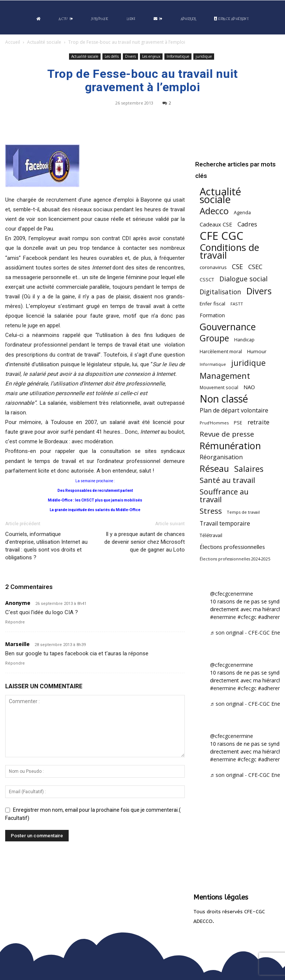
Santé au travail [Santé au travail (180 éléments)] (227, 480)
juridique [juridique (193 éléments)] (248, 363)
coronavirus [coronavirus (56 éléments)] (213, 267)
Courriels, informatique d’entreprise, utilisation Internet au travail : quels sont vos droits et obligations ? (46, 546)
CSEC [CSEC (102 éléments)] (255, 267)
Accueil (13, 42)
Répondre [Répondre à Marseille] (15, 663)
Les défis (112, 56)
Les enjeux (151, 56)
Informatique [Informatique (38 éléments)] (213, 364)
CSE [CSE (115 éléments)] (237, 267)
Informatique (178, 56)
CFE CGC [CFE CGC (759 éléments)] (222, 236)
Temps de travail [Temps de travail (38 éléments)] (243, 512)
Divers (130, 56)
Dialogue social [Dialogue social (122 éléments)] (243, 279)
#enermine (223, 617)
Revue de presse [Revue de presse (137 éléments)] (227, 434)
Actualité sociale (44, 42)
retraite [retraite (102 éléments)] (258, 422)
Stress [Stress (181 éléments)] (211, 511)
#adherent (270, 617)
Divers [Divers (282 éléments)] (259, 291)
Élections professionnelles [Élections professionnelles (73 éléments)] (232, 547)
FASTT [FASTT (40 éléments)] (237, 304)
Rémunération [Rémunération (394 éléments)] (230, 446)
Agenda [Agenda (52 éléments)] (242, 212)
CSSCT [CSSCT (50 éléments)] (207, 279)
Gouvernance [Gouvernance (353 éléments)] (228, 327)
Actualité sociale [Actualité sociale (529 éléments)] (220, 195)
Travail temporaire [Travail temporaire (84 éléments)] (225, 524)
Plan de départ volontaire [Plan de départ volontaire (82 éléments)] (234, 410)
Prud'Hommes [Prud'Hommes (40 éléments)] (214, 423)
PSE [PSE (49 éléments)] (238, 423)
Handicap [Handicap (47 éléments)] (244, 340)
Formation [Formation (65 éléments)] (212, 315)
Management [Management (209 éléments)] (225, 376)
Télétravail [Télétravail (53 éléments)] (211, 535)
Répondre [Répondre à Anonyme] (15, 622)
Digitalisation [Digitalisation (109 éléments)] (220, 292)
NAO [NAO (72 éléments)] (249, 387)
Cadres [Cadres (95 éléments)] (247, 224)
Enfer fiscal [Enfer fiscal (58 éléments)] (212, 304)
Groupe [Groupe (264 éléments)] (214, 338)
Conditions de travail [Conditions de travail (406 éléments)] (229, 251)
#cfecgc (247, 617)
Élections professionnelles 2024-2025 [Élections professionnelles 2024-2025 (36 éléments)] (235, 559)
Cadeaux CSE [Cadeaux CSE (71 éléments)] (216, 224)
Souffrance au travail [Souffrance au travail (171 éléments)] (224, 496)
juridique (204, 56)
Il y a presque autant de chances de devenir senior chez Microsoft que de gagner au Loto (145, 542)
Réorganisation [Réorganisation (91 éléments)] (221, 457)
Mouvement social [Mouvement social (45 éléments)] (219, 387)
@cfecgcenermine (232, 594)
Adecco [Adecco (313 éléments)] (214, 211)
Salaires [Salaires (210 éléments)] (249, 469)
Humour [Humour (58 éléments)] (257, 351)
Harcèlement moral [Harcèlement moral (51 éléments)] (221, 351)
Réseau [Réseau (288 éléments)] (214, 469)
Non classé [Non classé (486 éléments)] (224, 399)
